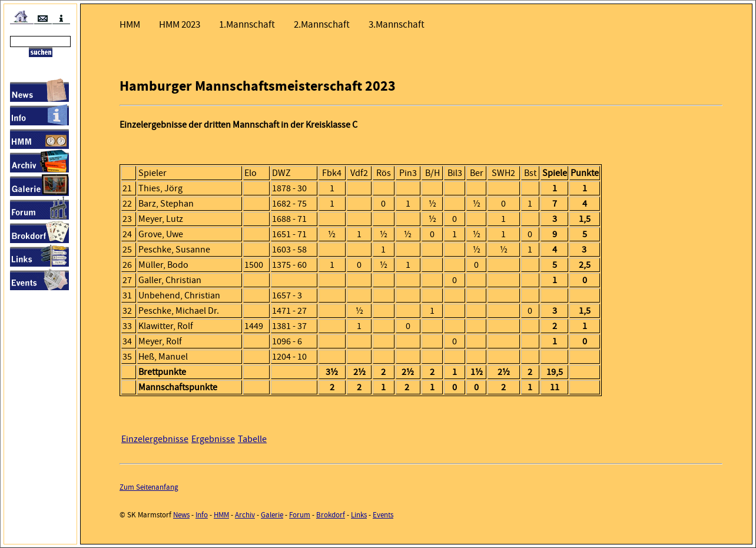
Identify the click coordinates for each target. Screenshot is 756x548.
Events (383, 515)
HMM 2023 (180, 24)
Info (202, 515)
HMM (130, 24)
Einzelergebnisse (155, 439)
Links (359, 515)
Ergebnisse (213, 439)
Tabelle (252, 439)
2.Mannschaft (322, 24)
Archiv (245, 515)
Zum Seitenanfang (149, 487)
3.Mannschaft (397, 24)
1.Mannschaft (247, 24)
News (181, 515)
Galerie (272, 515)
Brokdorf (331, 515)
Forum (300, 515)
